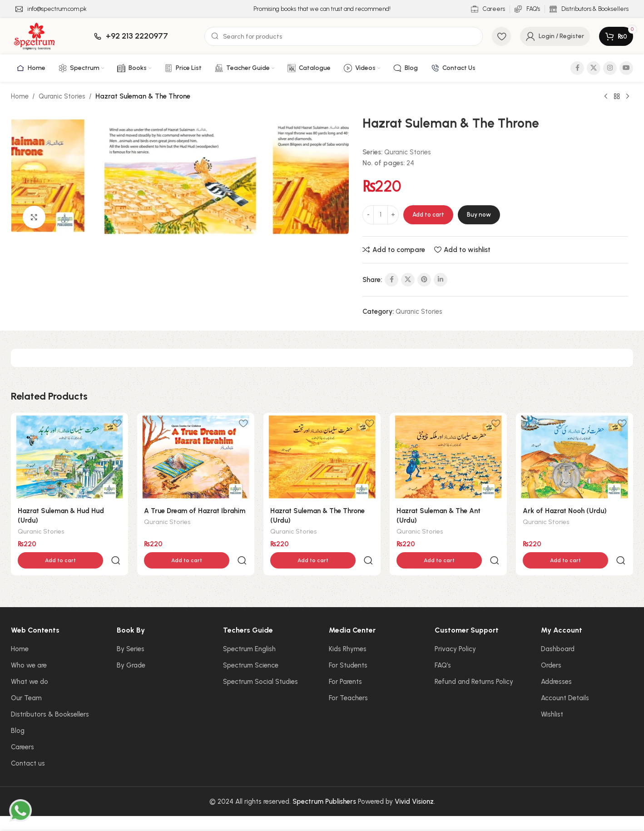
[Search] (344, 36)
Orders (551, 646)
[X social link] (594, 68)
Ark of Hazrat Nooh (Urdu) (565, 511)
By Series (131, 630)
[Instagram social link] (610, 68)
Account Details (565, 679)
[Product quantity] (381, 215)
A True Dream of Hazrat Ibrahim (195, 511)
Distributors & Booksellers (50, 695)
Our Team (26, 679)
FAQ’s (443, 646)
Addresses (556, 663)
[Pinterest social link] (424, 280)
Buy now (479, 215)
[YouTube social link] (626, 68)
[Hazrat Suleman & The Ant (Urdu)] (448, 457)
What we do (30, 663)
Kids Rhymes (348, 630)
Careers (22, 728)
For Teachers (348, 679)
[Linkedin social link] (441, 280)
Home (20, 96)
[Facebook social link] (577, 68)
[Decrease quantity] (368, 215)
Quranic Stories (62, 96)
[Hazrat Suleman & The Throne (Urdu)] (322, 457)
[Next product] (628, 97)
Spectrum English (249, 630)
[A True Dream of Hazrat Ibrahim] (196, 457)
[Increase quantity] (393, 215)
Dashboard (558, 630)
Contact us (28, 744)
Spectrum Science (251, 646)
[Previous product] (606, 97)
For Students (348, 646)
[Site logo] (34, 36)
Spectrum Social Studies (260, 663)
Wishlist (552, 695)
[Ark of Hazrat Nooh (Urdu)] (575, 457)
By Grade (131, 646)
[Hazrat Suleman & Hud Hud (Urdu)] (69, 457)
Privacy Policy (455, 630)
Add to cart (428, 215)
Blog (18, 712)
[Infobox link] (51, 9)
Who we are (29, 646)
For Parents (345, 663)
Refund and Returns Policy (474, 663)
